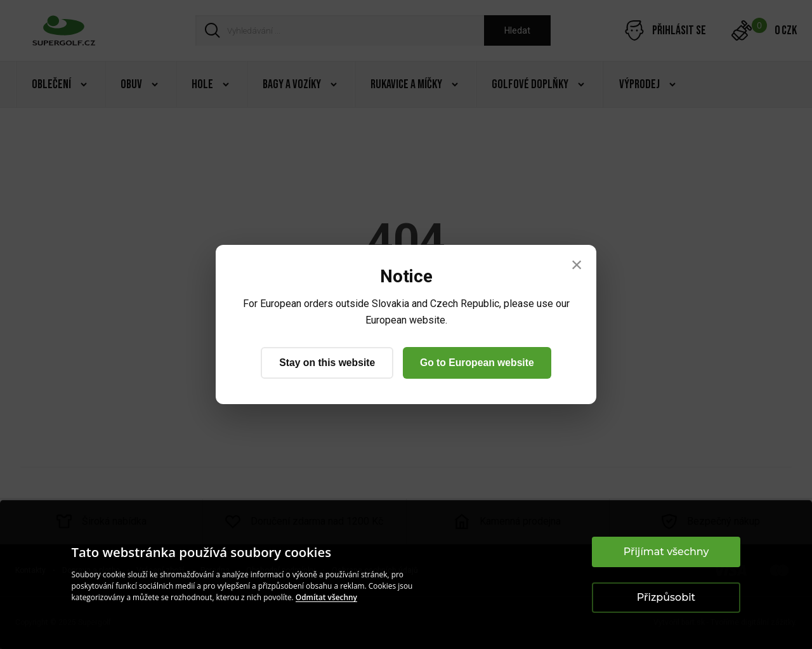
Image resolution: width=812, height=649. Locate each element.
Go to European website (479, 363)
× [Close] (577, 265)
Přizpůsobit (666, 597)
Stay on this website (325, 363)
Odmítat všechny (326, 597)
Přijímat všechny (666, 552)
